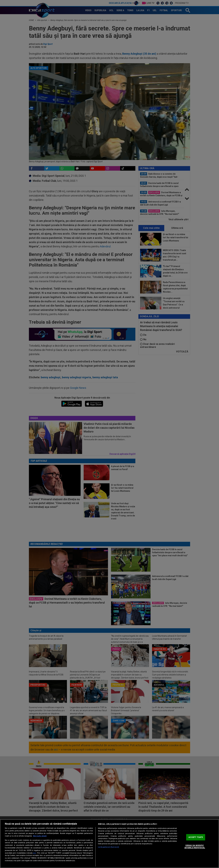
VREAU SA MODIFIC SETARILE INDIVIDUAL (195, 847)
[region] (109, 844)
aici (35, 853)
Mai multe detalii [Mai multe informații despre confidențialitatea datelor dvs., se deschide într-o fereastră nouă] (40, 836)
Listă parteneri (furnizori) (108, 847)
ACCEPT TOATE (196, 837)
